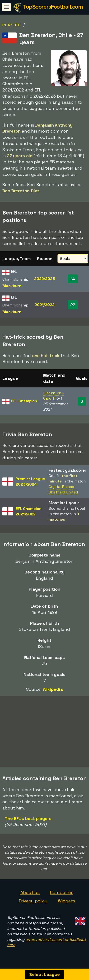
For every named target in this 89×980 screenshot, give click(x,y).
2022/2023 (45, 279)
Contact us (62, 893)
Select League (44, 974)
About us (30, 893)
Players (12, 25)
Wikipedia (53, 689)
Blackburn (12, 286)
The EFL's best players (28, 819)
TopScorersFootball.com (53, 7)
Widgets (66, 901)
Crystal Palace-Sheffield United (63, 489)
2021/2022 (45, 305)
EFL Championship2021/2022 (32, 511)
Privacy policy (33, 901)
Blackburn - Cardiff (54, 396)
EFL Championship (28, 401)
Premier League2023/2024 (30, 482)
